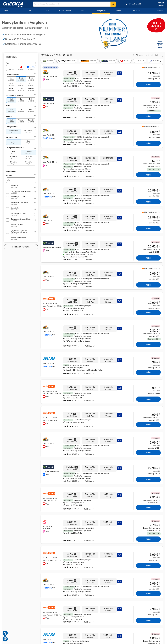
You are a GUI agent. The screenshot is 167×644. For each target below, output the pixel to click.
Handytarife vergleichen (16, 615)
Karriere (12, 630)
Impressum (90, 630)
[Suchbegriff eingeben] (74, 4)
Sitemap (161, 5)
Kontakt (161, 3)
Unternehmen (45, 630)
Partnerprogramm (57, 630)
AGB (73, 630)
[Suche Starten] (113, 4)
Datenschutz (80, 630)
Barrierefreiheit (100, 630)
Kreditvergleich (21, 630)
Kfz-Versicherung (33, 630)
